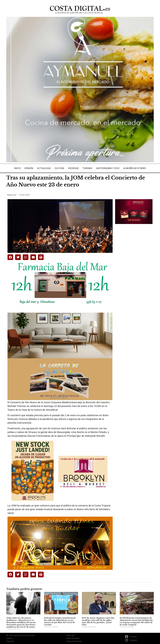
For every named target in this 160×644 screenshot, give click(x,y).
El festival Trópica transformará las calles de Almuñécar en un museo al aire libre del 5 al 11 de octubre (60, 621)
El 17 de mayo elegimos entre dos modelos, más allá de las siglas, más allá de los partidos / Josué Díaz (98, 621)
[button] (10, 257)
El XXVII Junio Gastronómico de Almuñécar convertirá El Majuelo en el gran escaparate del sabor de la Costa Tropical (136, 621)
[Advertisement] (134, 265)
